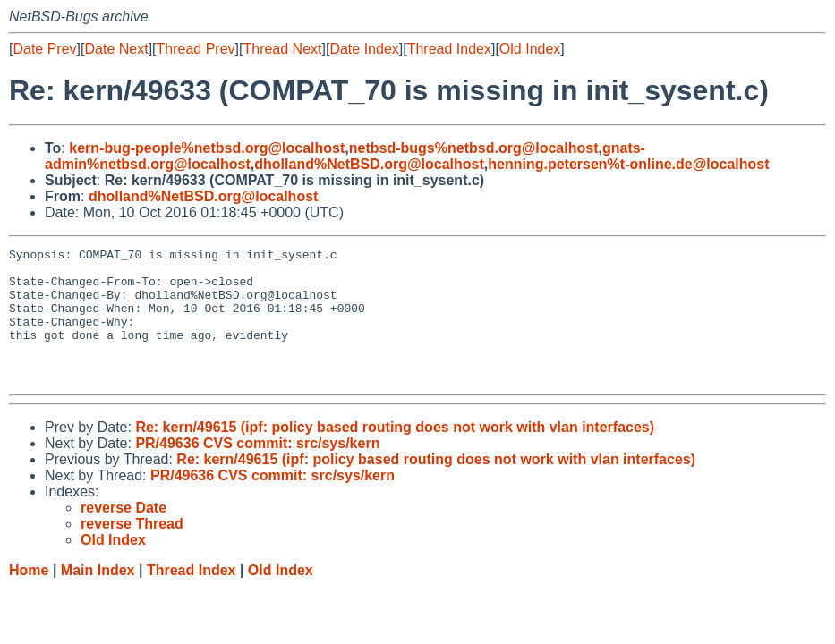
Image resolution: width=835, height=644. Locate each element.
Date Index (364, 49)
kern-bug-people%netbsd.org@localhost (207, 148)
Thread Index (449, 49)
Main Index (98, 597)
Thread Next (282, 49)
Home (29, 597)
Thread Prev (196, 49)
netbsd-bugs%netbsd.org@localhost (474, 148)
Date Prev (44, 49)
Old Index (530, 49)
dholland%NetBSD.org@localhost (369, 164)
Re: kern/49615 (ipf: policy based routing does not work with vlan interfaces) (395, 454)
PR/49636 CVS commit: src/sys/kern (257, 470)
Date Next (116, 49)
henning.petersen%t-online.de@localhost (628, 164)
